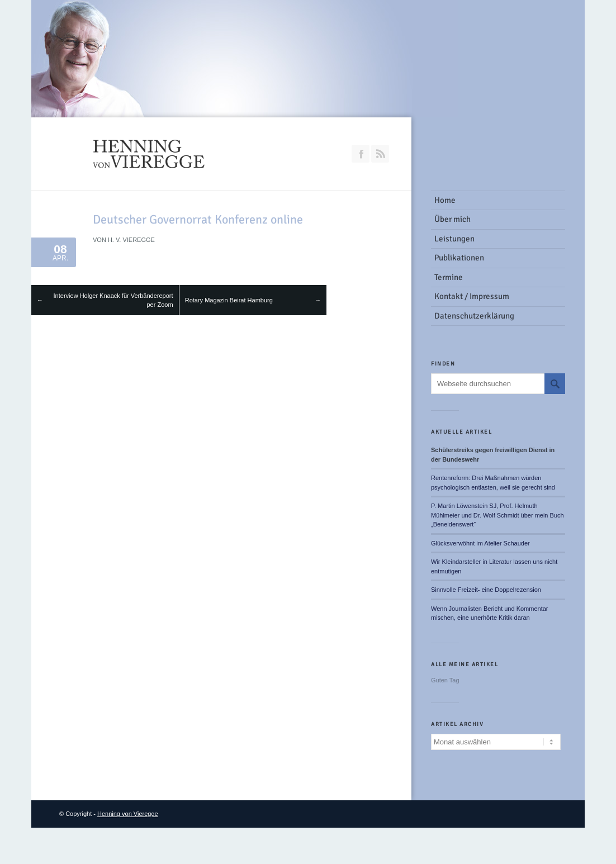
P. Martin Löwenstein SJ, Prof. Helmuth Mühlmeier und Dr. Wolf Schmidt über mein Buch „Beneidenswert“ (497, 515)
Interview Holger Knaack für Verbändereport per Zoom (113, 300)
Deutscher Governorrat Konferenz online (198, 219)
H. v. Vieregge (131, 240)
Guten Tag (445, 680)
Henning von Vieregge (128, 814)
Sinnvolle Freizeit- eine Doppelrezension (486, 590)
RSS (380, 154)
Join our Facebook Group (361, 154)
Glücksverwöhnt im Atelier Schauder (480, 543)
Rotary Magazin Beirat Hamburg (229, 300)
